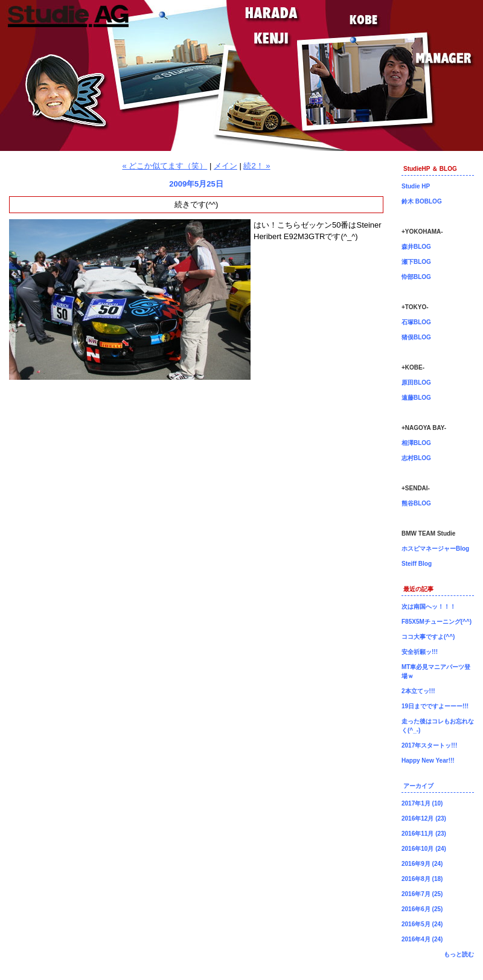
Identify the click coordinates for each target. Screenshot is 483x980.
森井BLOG (416, 247)
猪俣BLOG (416, 337)
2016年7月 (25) (422, 894)
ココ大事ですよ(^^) (428, 637)
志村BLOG (416, 458)
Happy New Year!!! (428, 761)
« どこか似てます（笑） (165, 166)
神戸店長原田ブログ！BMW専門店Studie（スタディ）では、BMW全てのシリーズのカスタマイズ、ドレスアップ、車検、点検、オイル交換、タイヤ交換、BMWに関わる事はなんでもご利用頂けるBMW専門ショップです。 (241, 75)
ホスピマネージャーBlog (435, 549)
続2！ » (257, 166)
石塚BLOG (416, 322)
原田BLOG (416, 383)
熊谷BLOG (416, 503)
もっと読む (459, 954)
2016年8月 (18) (422, 879)
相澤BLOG (416, 443)
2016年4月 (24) (422, 939)
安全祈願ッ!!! (420, 652)
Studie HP (416, 186)
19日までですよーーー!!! (435, 706)
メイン (226, 166)
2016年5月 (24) (422, 924)
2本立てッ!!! (418, 691)
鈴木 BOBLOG (422, 201)
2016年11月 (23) (424, 834)
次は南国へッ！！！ (429, 607)
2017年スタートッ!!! (429, 745)
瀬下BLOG (416, 262)
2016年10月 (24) (424, 849)
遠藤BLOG (416, 398)
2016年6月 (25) (422, 909)
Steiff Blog (417, 564)
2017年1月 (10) (422, 803)
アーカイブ (418, 786)
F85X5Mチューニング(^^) (437, 622)
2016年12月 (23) (424, 818)
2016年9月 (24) (422, 864)
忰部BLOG (416, 277)
